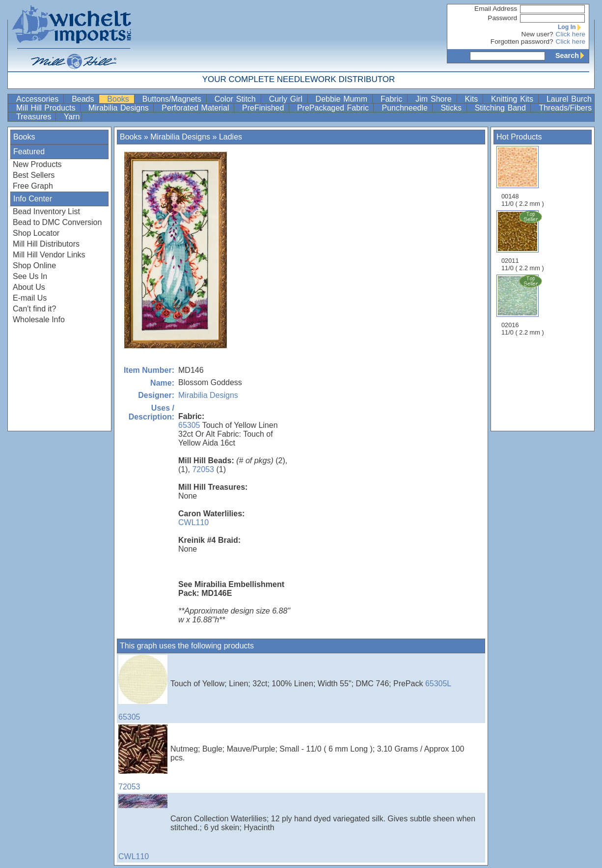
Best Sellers (34, 175)
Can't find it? (34, 309)
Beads (84, 99)
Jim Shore (435, 99)
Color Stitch (237, 99)
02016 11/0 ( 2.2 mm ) (523, 305)
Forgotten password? (522, 42)
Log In (572, 27)
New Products (37, 164)
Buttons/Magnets (173, 99)
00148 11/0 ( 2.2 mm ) (523, 177)
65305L (438, 684)
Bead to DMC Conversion (57, 222)
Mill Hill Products (47, 108)
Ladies (231, 137)
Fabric (393, 99)
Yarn (72, 117)
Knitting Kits (514, 99)
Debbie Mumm (343, 99)
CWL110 (193, 522)
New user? (537, 34)
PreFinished (264, 108)
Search (572, 56)
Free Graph (33, 186)
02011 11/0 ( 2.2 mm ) (523, 241)
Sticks (452, 108)
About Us (29, 287)
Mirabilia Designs (120, 108)
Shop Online (34, 266)
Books (119, 99)
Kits (473, 99)
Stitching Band (502, 108)
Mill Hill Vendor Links (49, 255)
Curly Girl (287, 99)
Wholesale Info (39, 320)
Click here (571, 34)
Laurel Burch (569, 99)
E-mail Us (30, 298)
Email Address (496, 9)
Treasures (35, 117)
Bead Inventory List (46, 211)
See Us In (30, 276)
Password (502, 18)
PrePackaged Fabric (334, 108)
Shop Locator (36, 233)
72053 (203, 469)
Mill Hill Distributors (46, 244)
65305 (189, 425)
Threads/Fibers (565, 108)
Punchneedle (406, 108)
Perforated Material (197, 108)
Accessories (39, 99)
